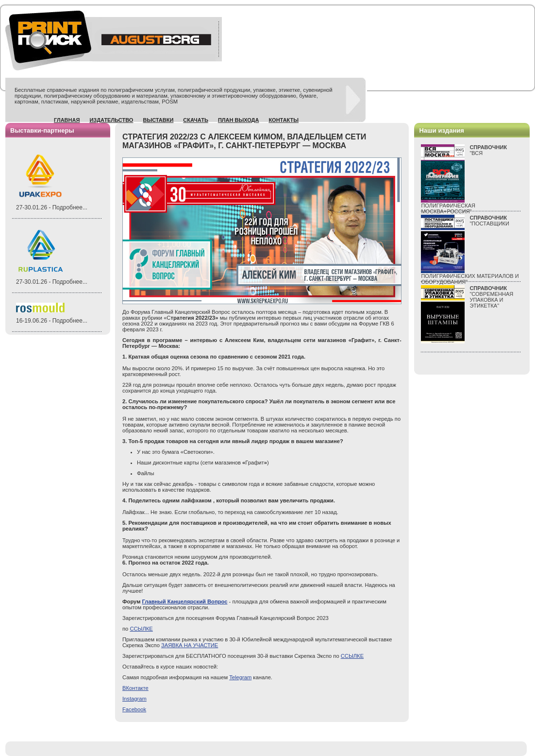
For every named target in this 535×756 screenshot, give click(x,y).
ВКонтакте (135, 688)
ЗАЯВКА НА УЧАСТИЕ (190, 645)
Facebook (134, 709)
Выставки (158, 120)
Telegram (240, 677)
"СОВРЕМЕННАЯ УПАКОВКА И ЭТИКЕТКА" (491, 297)
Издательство (111, 120)
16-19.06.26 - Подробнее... (52, 321)
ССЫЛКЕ (141, 629)
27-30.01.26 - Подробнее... (52, 207)
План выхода (239, 120)
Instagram (134, 699)
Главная (67, 120)
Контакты (284, 120)
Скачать (196, 120)
